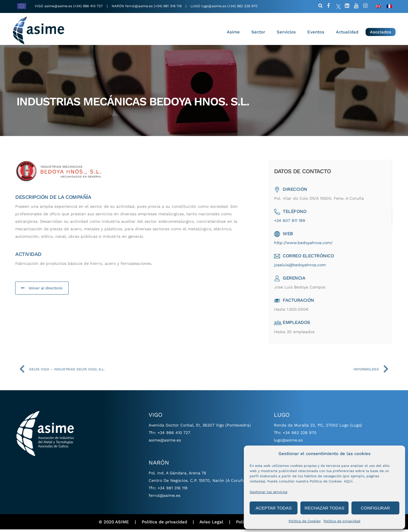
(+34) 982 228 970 (242, 6)
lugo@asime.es (214, 6)
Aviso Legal (211, 525)
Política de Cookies (305, 521)
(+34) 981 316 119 (168, 6)
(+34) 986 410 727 (89, 6)
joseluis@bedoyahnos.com (308, 267)
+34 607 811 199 (297, 223)
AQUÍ (348, 481)
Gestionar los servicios (268, 492)
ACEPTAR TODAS (274, 508)
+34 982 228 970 (300, 435)
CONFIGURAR (375, 508)
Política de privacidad (342, 521)
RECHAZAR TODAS (325, 508)
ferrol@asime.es (139, 6)
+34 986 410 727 (174, 435)
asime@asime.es (58, 6)
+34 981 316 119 (173, 491)
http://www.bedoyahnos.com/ (311, 245)
